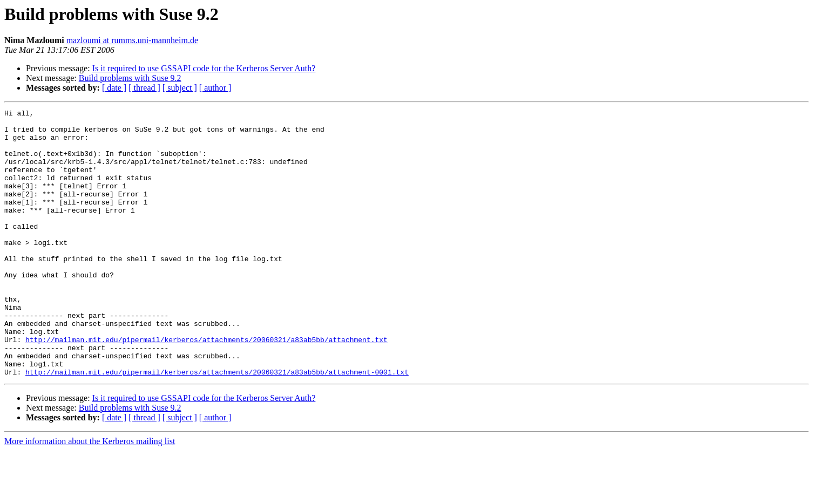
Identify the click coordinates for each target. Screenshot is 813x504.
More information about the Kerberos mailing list (90, 495)
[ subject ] (180, 88)
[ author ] (215, 88)
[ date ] (114, 88)
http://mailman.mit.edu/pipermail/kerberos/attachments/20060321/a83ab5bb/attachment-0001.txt (217, 425)
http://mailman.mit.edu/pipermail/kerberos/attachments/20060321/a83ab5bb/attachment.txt (206, 386)
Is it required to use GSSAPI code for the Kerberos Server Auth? (204, 68)
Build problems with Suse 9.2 (130, 78)
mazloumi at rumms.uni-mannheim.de (132, 40)
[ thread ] (144, 88)
